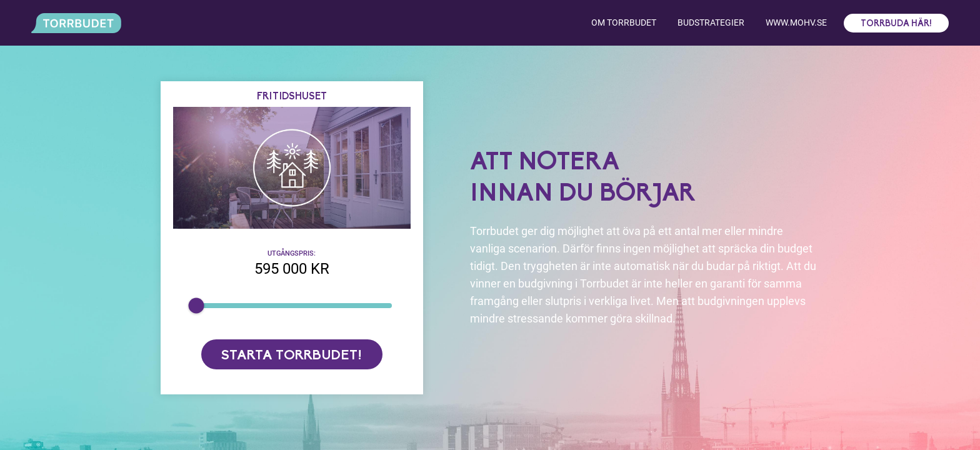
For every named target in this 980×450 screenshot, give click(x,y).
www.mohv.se (796, 22)
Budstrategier (711, 22)
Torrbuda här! (896, 24)
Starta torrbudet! (292, 356)
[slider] (196, 305)
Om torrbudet (624, 22)
